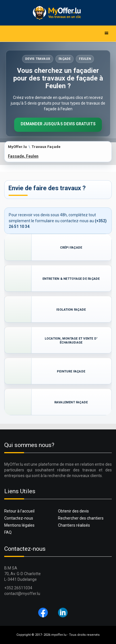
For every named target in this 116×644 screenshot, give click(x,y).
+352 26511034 (18, 588)
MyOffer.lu (17, 147)
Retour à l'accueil (19, 511)
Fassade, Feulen (23, 156)
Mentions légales (19, 525)
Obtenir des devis (73, 511)
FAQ (8, 532)
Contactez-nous (19, 518)
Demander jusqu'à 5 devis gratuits (58, 124)
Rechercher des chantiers (81, 518)
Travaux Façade (46, 147)
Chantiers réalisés (74, 525)
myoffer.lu (59, 635)
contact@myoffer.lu (22, 594)
